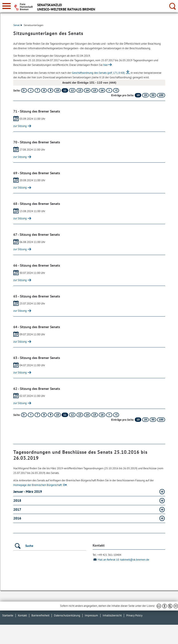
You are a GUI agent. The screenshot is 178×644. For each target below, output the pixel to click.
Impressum (91, 615)
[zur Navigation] (7, 6)
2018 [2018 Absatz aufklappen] (18, 500)
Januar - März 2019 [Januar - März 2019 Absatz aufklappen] (28, 491)
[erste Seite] (24, 90)
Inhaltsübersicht (112, 615)
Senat (18, 25)
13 (80, 90)
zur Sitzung (20, 126)
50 (153, 95)
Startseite (8, 615)
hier (106, 65)
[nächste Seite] (109, 90)
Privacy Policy (134, 615)
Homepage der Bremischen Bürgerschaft (38, 485)
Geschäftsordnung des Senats (98, 73)
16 (102, 90)
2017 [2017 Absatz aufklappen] (18, 509)
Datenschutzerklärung (67, 615)
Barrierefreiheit (40, 615)
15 (95, 90)
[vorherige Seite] (31, 90)
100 (161, 95)
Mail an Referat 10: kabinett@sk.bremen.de (121, 560)
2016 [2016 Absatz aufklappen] (18, 518)
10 (57, 90)
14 (87, 90)
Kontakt (22, 615)
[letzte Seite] (116, 90)
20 (145, 95)
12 (72, 90)
